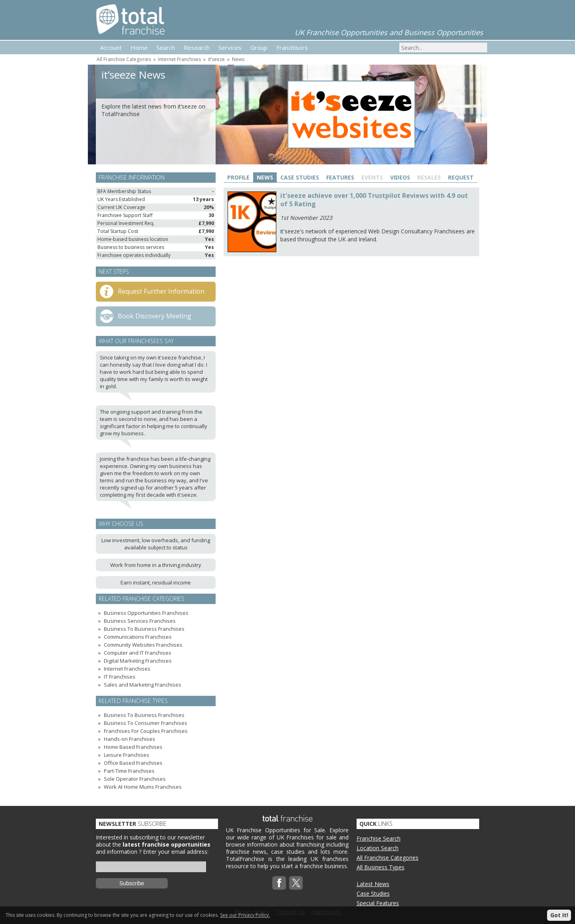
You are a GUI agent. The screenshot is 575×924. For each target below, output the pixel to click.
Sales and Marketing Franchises (143, 685)
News (238, 59)
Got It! (559, 915)
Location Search (378, 848)
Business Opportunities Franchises (146, 613)
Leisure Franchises (127, 755)
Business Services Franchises (140, 621)
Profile (238, 177)
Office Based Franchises (133, 763)
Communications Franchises (138, 637)
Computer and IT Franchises (138, 653)
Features (340, 177)
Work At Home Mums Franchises (143, 787)
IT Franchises (120, 677)
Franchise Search (379, 838)
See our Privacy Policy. (245, 915)
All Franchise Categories (124, 59)
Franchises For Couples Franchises (146, 731)
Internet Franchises (179, 59)
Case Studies (300, 177)
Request (461, 177)
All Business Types (381, 867)
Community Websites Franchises (143, 645)
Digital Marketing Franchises (138, 661)
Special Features (378, 903)
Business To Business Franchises (144, 629)
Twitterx (296, 883)
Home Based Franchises (133, 747)
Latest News (373, 884)
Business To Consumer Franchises (146, 723)
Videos (400, 177)
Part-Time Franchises (129, 771)
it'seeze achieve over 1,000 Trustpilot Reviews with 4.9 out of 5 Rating (374, 200)
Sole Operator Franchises (135, 779)
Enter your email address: (176, 852)
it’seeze (216, 59)
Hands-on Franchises (130, 739)
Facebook (279, 883)
